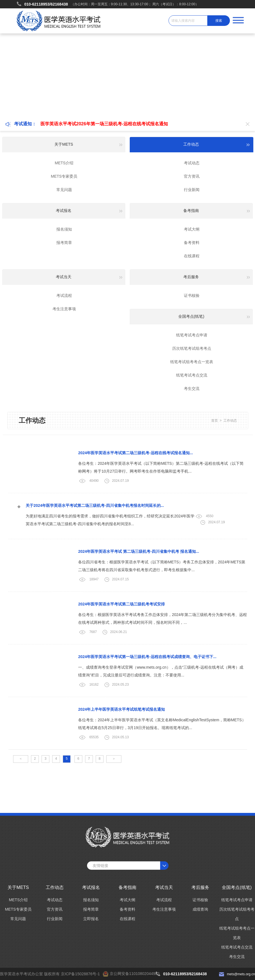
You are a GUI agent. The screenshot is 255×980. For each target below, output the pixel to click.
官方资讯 (192, 176)
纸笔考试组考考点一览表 (192, 362)
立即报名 (91, 919)
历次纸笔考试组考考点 (192, 348)
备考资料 (192, 243)
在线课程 (192, 256)
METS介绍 (64, 163)
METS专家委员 (64, 176)
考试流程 (64, 295)
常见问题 (64, 190)
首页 (215, 421)
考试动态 (192, 163)
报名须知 (64, 229)
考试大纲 (192, 229)
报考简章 (64, 243)
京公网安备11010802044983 (135, 974)
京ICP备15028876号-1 (80, 974)
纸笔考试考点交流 (192, 375)
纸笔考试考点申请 (192, 335)
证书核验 (192, 295)
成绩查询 (200, 909)
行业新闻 (192, 190)
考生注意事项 (64, 309)
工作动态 (230, 421)
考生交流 (192, 388)
